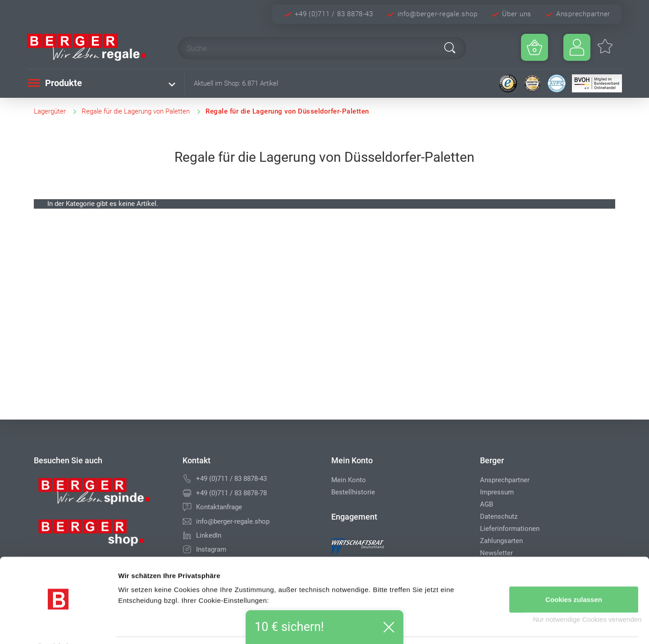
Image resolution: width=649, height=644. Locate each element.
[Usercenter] (577, 47)
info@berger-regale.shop (437, 14)
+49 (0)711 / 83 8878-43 (334, 14)
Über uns (517, 14)
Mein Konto (349, 480)
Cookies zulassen (574, 576)
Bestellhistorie (353, 492)
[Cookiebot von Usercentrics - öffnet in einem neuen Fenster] (58, 626)
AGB (487, 504)
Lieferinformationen (510, 529)
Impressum (497, 492)
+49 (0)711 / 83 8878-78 (231, 493)
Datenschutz (499, 516)
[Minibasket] (535, 47)
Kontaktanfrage (219, 507)
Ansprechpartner (583, 14)
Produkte (55, 83)
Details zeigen (140, 626)
